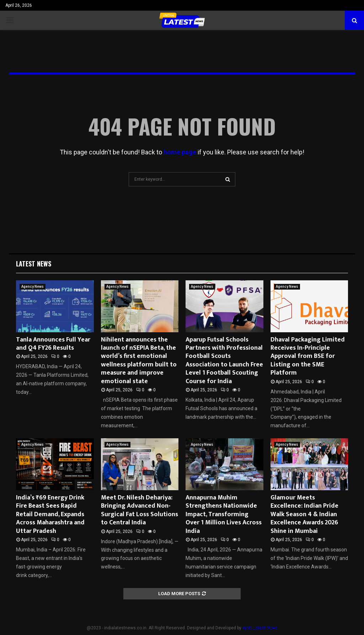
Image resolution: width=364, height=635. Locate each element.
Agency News (33, 287)
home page (180, 152)
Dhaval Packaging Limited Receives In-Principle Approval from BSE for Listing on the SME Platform (308, 356)
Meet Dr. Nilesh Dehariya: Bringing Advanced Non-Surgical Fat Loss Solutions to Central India (140, 510)
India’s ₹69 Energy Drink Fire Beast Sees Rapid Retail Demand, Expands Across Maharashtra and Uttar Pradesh (50, 514)
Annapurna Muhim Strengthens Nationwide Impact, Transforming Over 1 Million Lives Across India (224, 514)
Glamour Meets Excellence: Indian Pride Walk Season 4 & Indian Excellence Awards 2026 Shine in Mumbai (304, 514)
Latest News (34, 264)
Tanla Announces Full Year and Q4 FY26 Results (53, 344)
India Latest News (260, 628)
